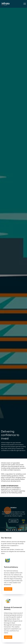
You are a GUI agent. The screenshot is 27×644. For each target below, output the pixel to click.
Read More (8, 589)
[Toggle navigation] (25, 4)
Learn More (13, 521)
